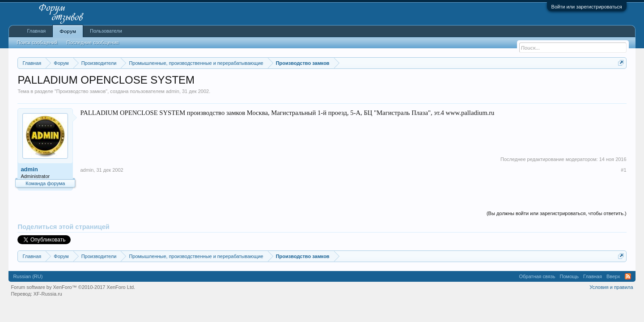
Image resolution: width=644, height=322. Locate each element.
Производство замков (81, 91)
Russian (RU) (28, 276)
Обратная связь (537, 276)
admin (173, 91)
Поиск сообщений (37, 42)
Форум (68, 31)
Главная (36, 31)
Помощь (570, 276)
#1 (623, 170)
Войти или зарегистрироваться (587, 7)
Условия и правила (611, 287)
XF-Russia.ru (48, 294)
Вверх (613, 276)
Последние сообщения (93, 42)
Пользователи (106, 31)
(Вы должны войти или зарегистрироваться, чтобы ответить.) (557, 213)
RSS (628, 276)
